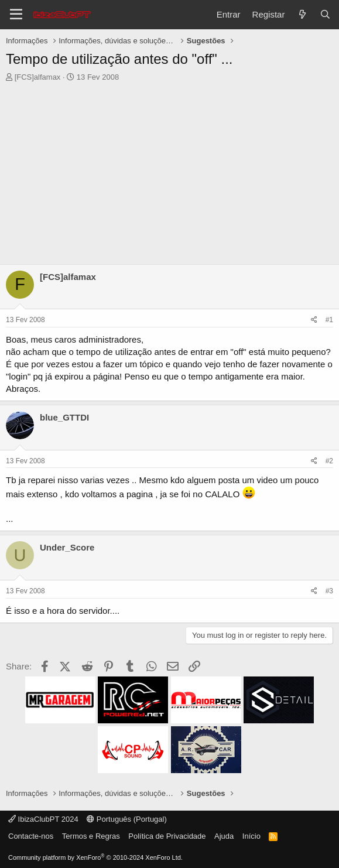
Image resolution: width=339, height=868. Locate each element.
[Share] (314, 320)
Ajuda (224, 836)
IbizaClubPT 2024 (43, 819)
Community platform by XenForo (95, 857)
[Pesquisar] (325, 14)
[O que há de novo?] (302, 14)
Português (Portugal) (127, 819)
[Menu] (16, 15)
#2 (329, 461)
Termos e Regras (91, 836)
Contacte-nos (31, 836)
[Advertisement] (169, 170)
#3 (329, 591)
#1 (329, 320)
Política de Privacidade (167, 836)
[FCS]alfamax (38, 77)
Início (251, 836)
